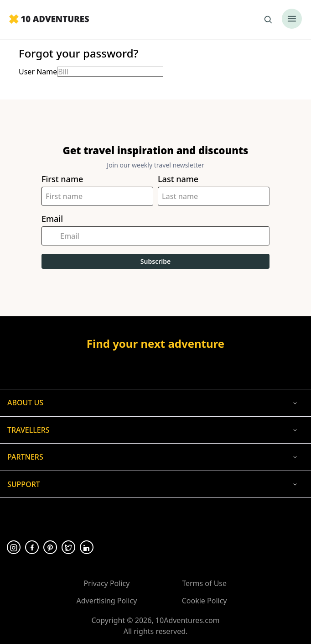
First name (62, 179)
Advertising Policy (106, 601)
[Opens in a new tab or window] (155, 367)
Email (52, 219)
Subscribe (155, 261)
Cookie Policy (205, 601)
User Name (38, 72)
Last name (178, 179)
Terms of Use (204, 583)
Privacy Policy (106, 583)
